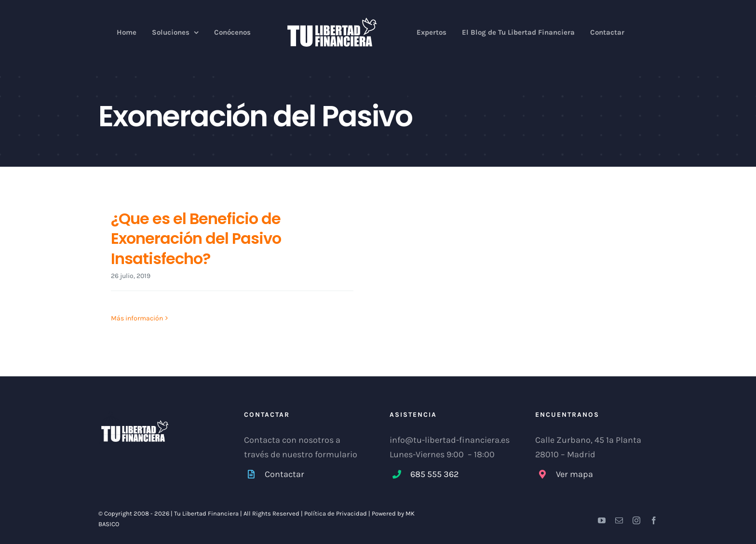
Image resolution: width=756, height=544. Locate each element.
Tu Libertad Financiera (207, 513)
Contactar (284, 474)
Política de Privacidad (336, 513)
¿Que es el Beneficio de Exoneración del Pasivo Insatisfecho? (196, 239)
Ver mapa (574, 474)
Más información (137, 319)
